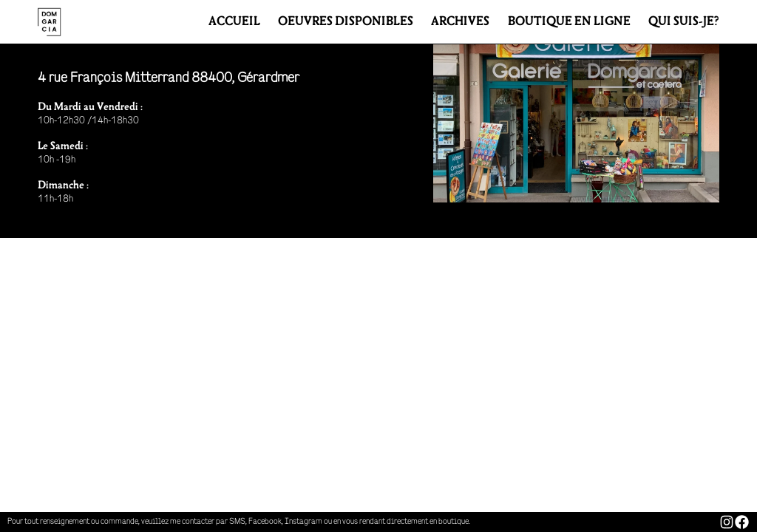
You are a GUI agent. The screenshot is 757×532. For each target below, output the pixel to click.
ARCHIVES (460, 22)
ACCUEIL (234, 22)
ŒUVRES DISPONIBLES (346, 22)
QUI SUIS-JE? (684, 22)
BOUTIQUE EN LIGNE (569, 22)
